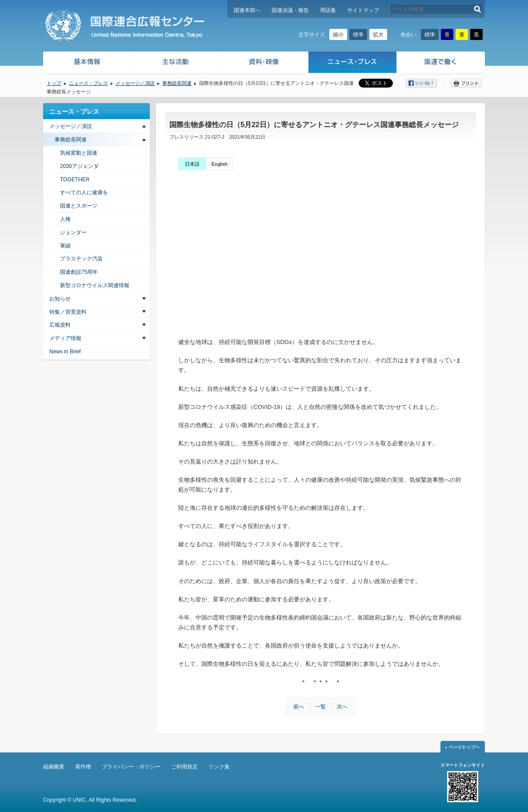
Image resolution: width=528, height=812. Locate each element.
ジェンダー (73, 232)
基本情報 (87, 63)
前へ (299, 707)
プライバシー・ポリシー (131, 767)
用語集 (328, 10)
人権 (65, 219)
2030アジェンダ (79, 166)
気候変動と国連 (79, 153)
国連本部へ (247, 10)
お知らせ (60, 299)
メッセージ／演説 (135, 83)
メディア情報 (65, 338)
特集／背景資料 (68, 312)
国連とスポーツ (79, 206)
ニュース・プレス (353, 63)
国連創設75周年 (79, 272)
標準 (358, 35)
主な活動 (176, 63)
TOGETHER (75, 180)
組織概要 (54, 767)
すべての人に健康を (84, 192)
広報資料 (60, 325)
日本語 (192, 164)
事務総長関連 (177, 83)
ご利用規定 (184, 767)
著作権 (83, 767)
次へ (342, 707)
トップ (54, 83)
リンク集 (219, 767)
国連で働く (442, 63)
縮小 (338, 35)
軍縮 (65, 246)
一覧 (320, 707)
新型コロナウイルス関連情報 (95, 285)
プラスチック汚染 (81, 259)
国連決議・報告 (290, 10)
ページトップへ (463, 747)
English (220, 164)
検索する (478, 9)
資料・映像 (264, 63)
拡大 (378, 35)
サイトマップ (363, 10)
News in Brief (65, 352)
